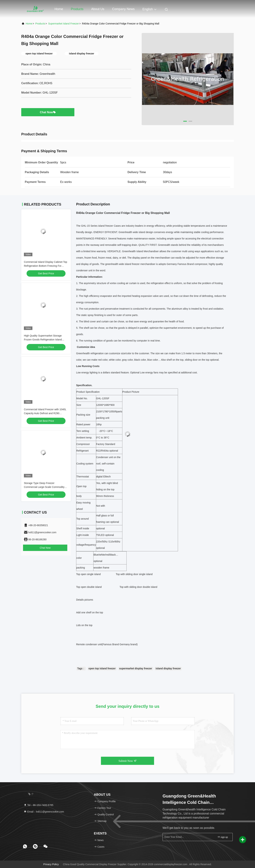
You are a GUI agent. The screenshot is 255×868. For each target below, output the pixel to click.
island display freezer (168, 668)
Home (59, 9)
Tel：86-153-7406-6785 (39, 805)
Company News (123, 9)
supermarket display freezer (136, 668)
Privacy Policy (51, 864)
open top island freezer (102, 668)
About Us (98, 9)
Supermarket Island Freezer (64, 24)
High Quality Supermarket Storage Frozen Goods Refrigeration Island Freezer (43, 340)
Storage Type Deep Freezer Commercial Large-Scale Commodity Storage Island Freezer (44, 487)
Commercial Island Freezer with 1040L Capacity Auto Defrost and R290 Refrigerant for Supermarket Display (45, 413)
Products (77, 9)
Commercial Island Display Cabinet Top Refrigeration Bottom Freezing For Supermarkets (46, 266)
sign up (222, 837)
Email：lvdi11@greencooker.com (44, 812)
